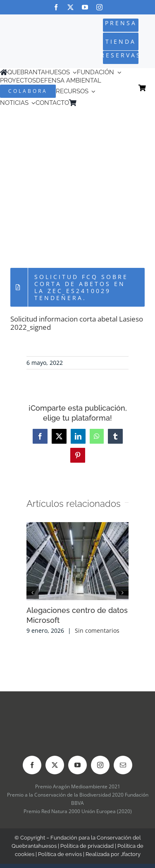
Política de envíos (60, 854)
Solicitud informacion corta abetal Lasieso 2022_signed (77, 323)
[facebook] (56, 7)
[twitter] (70, 7)
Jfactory (131, 854)
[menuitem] (92, 103)
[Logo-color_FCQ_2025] (27, 35)
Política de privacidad (87, 846)
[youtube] (85, 7)
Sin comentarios (97, 630)
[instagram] (99, 7)
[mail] (123, 765)
